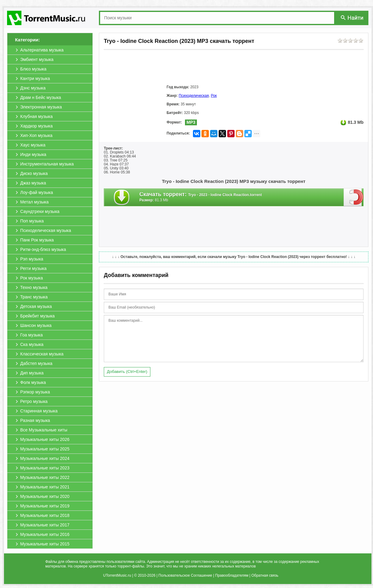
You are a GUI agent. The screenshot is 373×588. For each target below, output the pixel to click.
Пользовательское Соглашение (185, 575)
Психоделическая (194, 96)
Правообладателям (232, 575)
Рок (214, 96)
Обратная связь (265, 575)
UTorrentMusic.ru (117, 575)
